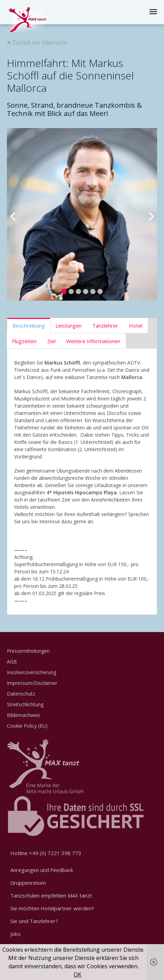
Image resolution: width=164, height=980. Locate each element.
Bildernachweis (24, 715)
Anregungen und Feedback (42, 870)
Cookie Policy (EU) (27, 726)
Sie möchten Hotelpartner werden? (52, 908)
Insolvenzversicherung (32, 672)
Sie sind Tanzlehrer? (34, 921)
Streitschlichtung (25, 704)
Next (147, 214)
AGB (12, 662)
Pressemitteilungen (28, 651)
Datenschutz (21, 694)
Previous (17, 214)
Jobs (16, 934)
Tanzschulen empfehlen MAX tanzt (51, 895)
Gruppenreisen (28, 883)
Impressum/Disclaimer (32, 683)
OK (78, 974)
